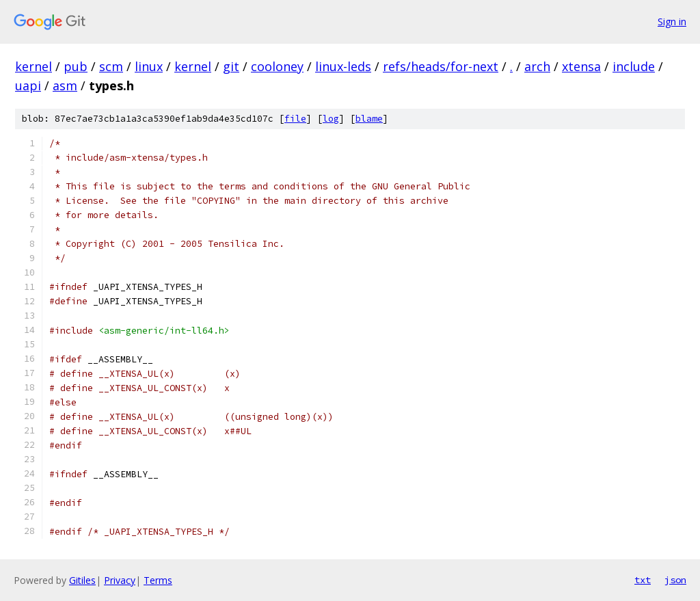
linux (149, 66)
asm (65, 85)
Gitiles (82, 580)
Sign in (672, 22)
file (295, 119)
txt (643, 580)
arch (537, 66)
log (331, 119)
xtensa (581, 66)
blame (369, 119)
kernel (33, 66)
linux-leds (343, 66)
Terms (158, 580)
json (675, 580)
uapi (28, 85)
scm (111, 66)
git (231, 66)
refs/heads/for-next (441, 66)
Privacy (120, 580)
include (634, 66)
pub (76, 66)
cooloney (277, 66)
